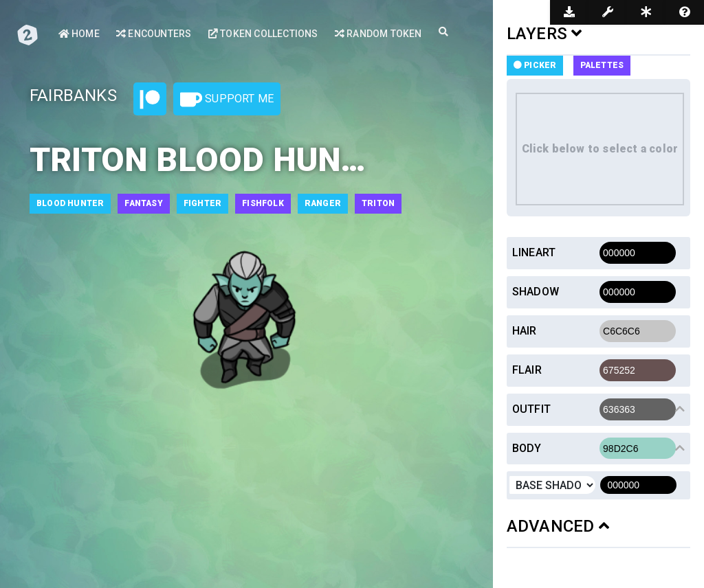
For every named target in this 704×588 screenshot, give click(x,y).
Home (79, 34)
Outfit (531, 409)
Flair (527, 370)
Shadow (536, 292)
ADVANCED (558, 526)
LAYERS (544, 34)
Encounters (154, 34)
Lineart (534, 252)
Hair (525, 331)
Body (527, 448)
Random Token (378, 34)
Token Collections (263, 34)
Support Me (227, 100)
